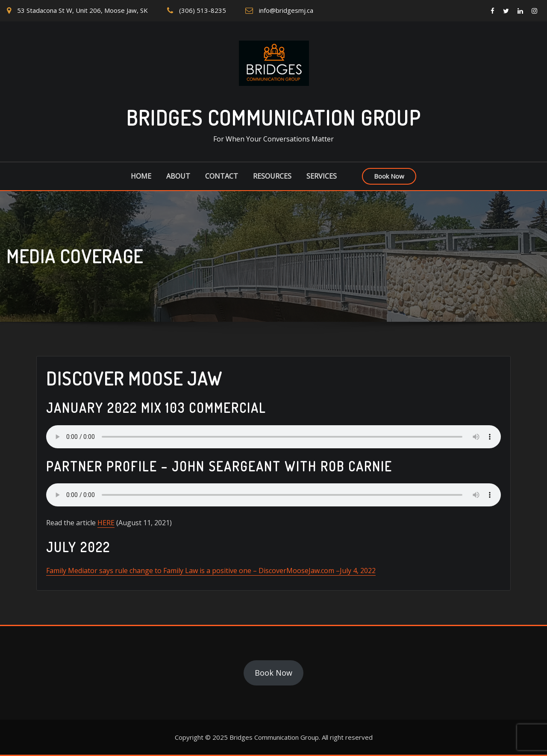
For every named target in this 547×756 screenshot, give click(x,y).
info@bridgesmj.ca (286, 10)
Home (141, 176)
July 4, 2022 (358, 571)
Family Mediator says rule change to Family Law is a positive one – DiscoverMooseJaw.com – (193, 571)
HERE (106, 523)
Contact (222, 176)
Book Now (389, 176)
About (178, 176)
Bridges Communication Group (273, 118)
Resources (272, 176)
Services (322, 176)
